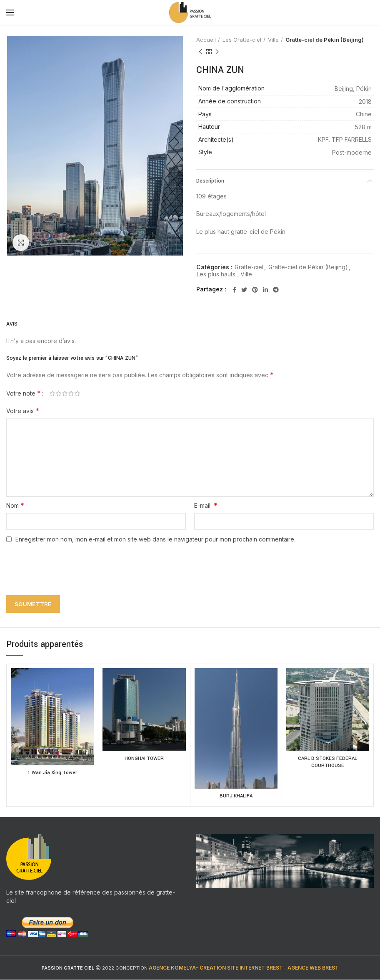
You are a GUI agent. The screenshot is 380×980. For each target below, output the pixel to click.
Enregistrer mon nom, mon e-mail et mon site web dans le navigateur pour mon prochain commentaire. (155, 539)
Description (210, 181)
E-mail (206, 505)
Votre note (24, 393)
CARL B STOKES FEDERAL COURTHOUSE (327, 763)
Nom (15, 505)
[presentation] (65, 564)
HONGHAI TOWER (144, 759)
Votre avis (23, 411)
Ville (273, 40)
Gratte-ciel (249, 267)
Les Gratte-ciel (242, 40)
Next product (217, 52)
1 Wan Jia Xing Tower (52, 773)
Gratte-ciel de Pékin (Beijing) (325, 40)
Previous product (200, 52)
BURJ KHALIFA (236, 797)
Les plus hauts (216, 274)
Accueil (206, 40)
